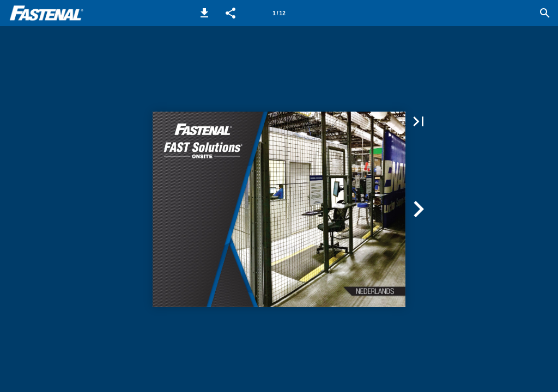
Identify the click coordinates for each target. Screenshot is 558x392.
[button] (204, 13)
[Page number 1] (279, 13)
